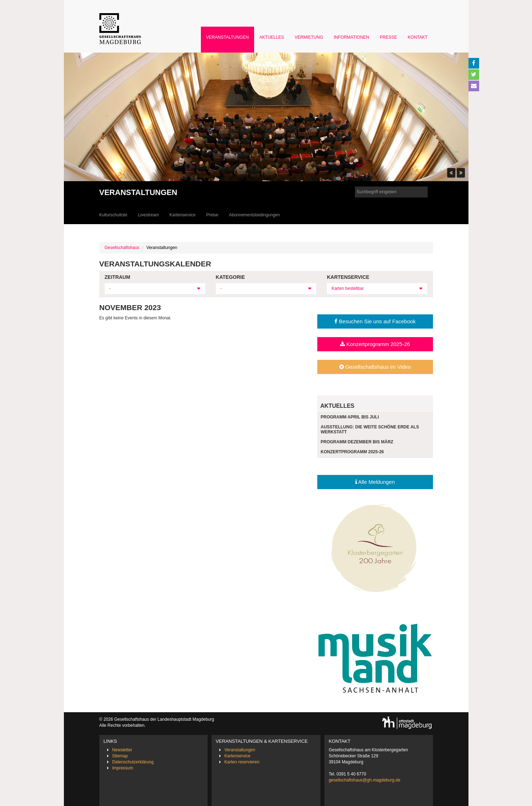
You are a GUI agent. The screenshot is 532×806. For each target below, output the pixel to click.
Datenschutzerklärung (133, 762)
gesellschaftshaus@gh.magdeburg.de (364, 780)
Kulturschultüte (113, 215)
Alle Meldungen (375, 482)
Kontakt (418, 37)
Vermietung (309, 37)
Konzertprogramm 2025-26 (375, 344)
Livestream (149, 215)
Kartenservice (183, 215)
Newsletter (122, 750)
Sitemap (120, 756)
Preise (212, 215)
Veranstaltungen (227, 37)
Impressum (123, 768)
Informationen (351, 37)
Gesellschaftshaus (122, 248)
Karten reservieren (242, 762)
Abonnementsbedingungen (254, 215)
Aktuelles (272, 37)
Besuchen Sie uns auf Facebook (375, 321)
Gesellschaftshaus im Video (375, 367)
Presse (388, 37)
